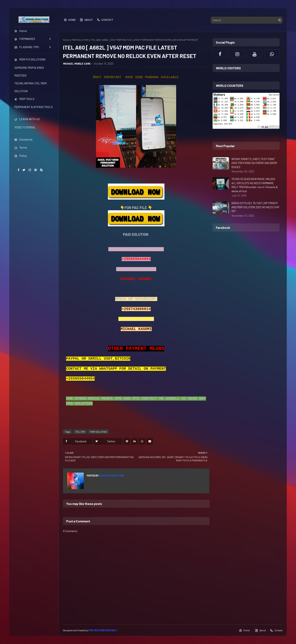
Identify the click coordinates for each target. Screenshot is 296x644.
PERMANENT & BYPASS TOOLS (34, 107)
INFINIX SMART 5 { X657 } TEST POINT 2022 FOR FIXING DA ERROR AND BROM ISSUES (254, 163)
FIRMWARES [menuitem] (25, 39)
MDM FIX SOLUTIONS (30, 59)
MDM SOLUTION (80, 40)
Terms (21, 147)
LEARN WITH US (27, 119)
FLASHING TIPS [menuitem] (27, 47)
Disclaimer (24, 139)
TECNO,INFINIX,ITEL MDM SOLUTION (31, 87)
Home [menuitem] (21, 31)
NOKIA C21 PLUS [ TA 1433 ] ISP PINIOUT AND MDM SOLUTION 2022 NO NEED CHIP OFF (255, 207)
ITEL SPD (80, 432)
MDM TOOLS (24, 99)
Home (70, 20)
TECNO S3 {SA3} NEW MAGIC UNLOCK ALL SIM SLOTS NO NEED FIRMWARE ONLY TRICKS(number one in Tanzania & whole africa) (255, 185)
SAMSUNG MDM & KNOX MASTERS (29, 71)
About (86, 20)
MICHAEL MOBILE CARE (77, 64)
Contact (105, 20)
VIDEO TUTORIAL (25, 127)
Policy (21, 156)
